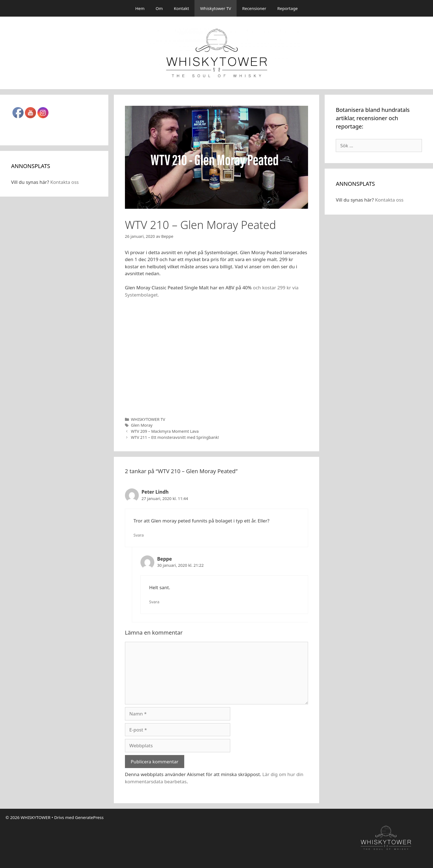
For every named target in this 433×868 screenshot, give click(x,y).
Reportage (288, 8)
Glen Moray (142, 425)
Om (159, 8)
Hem (140, 8)
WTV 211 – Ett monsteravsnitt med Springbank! (175, 437)
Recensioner (254, 8)
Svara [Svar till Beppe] (154, 602)
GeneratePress (89, 817)
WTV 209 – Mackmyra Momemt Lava (165, 431)
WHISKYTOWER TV (148, 419)
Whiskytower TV (216, 8)
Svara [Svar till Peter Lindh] (139, 535)
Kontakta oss (64, 182)
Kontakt (182, 8)
